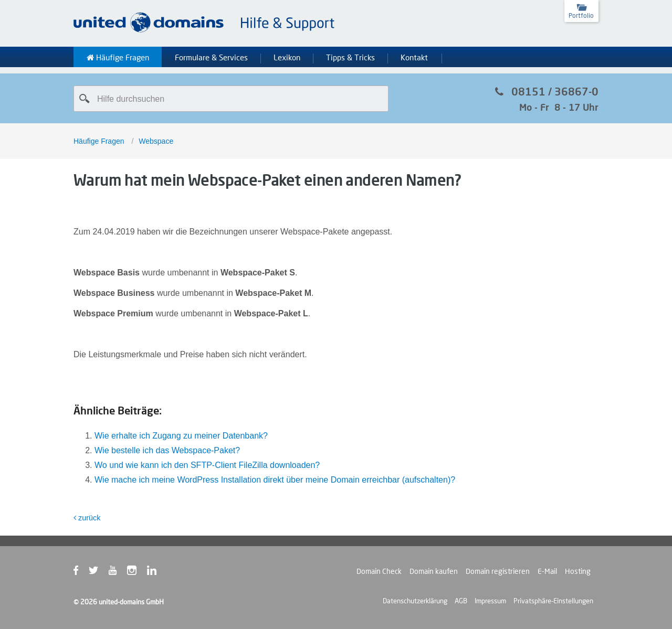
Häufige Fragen (118, 58)
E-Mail (547, 571)
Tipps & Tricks (350, 58)
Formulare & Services (211, 58)
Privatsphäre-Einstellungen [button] (553, 601)
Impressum (490, 601)
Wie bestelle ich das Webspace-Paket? (167, 450)
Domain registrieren (498, 571)
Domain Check (379, 571)
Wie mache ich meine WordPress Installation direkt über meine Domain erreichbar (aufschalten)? (275, 480)
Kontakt (414, 58)
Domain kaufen (434, 571)
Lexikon (287, 58)
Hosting (578, 571)
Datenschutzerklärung (415, 601)
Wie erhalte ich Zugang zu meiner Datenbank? (181, 436)
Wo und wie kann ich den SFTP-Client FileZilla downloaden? (207, 465)
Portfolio (581, 15)
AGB (461, 601)
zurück (87, 518)
